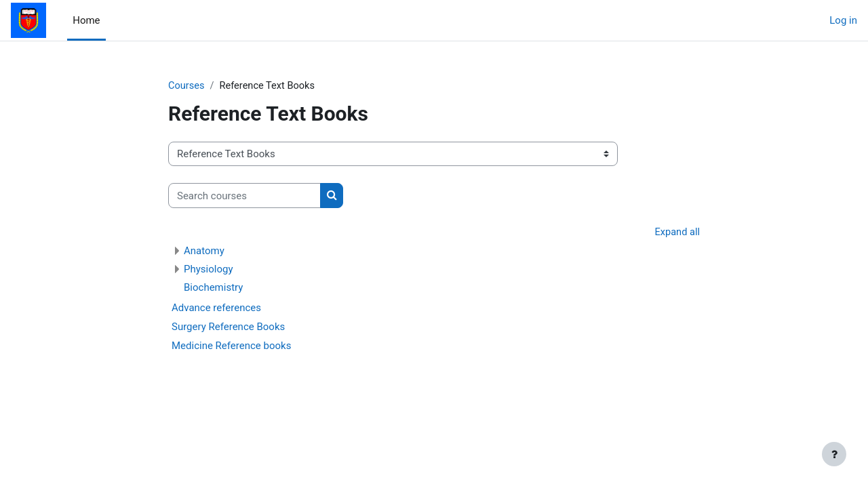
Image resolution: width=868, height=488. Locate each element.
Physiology (209, 270)
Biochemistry (213, 288)
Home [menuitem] (86, 20)
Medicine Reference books (231, 346)
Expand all (677, 233)
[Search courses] (244, 196)
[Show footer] (834, 454)
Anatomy (204, 251)
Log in (843, 20)
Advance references (216, 308)
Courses (187, 86)
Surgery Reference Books (228, 327)
